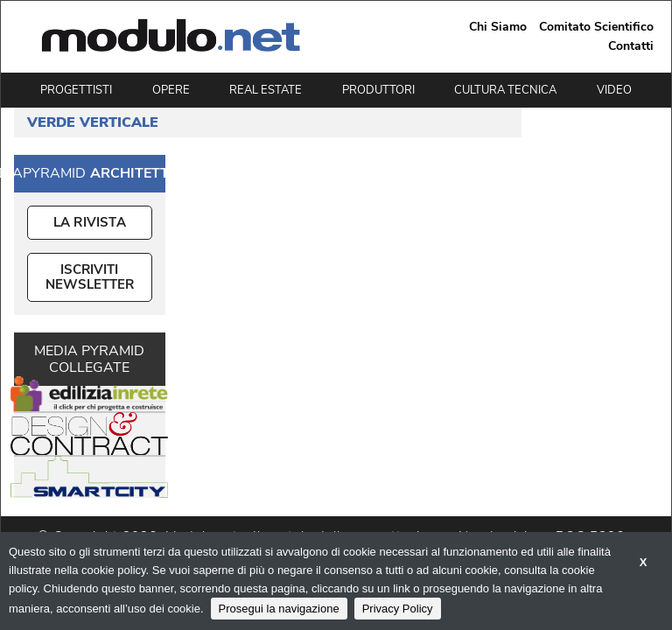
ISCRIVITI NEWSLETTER (90, 277)
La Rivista (90, 222)
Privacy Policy (398, 609)
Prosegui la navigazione (279, 609)
